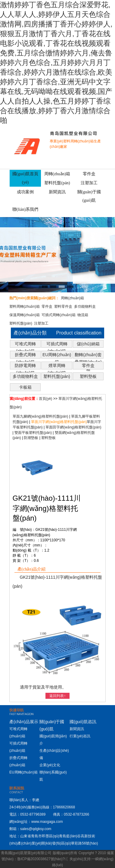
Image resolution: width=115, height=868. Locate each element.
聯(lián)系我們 (25, 209)
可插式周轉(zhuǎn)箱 (59, 315)
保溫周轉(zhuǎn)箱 (25, 315)
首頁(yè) (46, 399)
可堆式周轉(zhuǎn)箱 (25, 344)
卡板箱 (25, 387)
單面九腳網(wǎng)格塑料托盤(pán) (40, 416)
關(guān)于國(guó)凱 (89, 196)
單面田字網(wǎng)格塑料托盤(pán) (73, 427)
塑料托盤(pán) (57, 183)
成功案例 (25, 192)
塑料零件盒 (63, 306)
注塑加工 (89, 183)
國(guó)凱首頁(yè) (25, 178)
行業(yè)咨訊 (80, 736)
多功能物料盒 (85, 306)
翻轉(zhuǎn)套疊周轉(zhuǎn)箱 (88, 355)
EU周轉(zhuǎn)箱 (57, 355)
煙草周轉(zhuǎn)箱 (57, 366)
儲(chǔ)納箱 (88, 344)
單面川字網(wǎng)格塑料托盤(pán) (59, 422)
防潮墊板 (31, 438)
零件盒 (89, 174)
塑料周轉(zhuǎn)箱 (25, 306)
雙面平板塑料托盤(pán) (33, 433)
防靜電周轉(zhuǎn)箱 (25, 366)
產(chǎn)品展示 (24, 722)
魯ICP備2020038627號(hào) (40, 859)
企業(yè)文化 (50, 765)
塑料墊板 (88, 376)
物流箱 (83, 315)
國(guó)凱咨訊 (83, 722)
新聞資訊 (57, 192)
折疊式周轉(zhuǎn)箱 (25, 355)
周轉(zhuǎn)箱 (57, 174)
